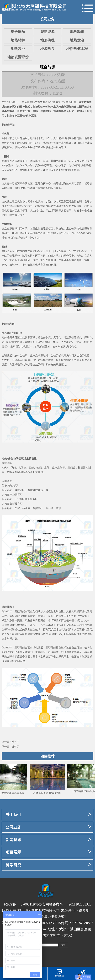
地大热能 (84, 102)
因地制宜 (30, 342)
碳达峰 (5, 661)
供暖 (74, 337)
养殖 (83, 233)
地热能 (31, 102)
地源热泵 (48, 49)
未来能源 (64, 107)
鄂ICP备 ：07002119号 (21, 904)
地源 (48, 342)
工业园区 (20, 499)
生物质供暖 (83, 356)
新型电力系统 (56, 657)
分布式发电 (26, 251)
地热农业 (18, 49)
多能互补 (20, 107)
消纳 (22, 188)
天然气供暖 (26, 365)
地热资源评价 (18, 57)
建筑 (64, 165)
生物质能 (46, 111)
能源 (45, 102)
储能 (35, 251)
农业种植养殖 (33, 147)
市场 (51, 620)
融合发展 (25, 657)
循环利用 (17, 229)
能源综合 (27, 472)
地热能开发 (37, 138)
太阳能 (26, 111)
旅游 (30, 165)
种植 (4, 238)
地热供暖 (48, 40)
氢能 (4, 247)
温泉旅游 (48, 147)
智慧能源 (48, 32)
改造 (40, 211)
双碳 (8, 102)
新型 (12, 616)
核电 (77, 625)
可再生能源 (8, 111)
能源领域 (87, 657)
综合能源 (18, 32)
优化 (20, 201)
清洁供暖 (13, 333)
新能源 (21, 143)
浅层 (43, 342)
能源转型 (43, 188)
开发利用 (38, 472)
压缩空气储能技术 (64, 629)
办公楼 (49, 508)
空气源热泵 (67, 342)
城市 (17, 490)
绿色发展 (56, 188)
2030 (7, 648)
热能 (90, 138)
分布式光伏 (73, 161)
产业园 (14, 495)
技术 (56, 616)
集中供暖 (17, 342)
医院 (17, 508)
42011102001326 (79, 904)
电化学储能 (8, 625)
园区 (74, 233)
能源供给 (7, 463)
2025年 (8, 611)
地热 (38, 107)
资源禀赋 (30, 337)
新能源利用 (8, 324)
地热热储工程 (77, 49)
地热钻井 (18, 40)
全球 (25, 652)
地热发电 (77, 40)
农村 (7, 360)
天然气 (60, 233)
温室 (22, 147)
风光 (8, 342)
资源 (25, 161)
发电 (66, 143)
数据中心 (38, 508)
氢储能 (53, 634)
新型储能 (20, 611)
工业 (9, 260)
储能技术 (7, 607)
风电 (74, 183)
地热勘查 (77, 32)
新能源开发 (8, 125)
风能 (35, 111)
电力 (74, 256)
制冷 (9, 147)
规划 (61, 183)
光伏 (90, 161)
